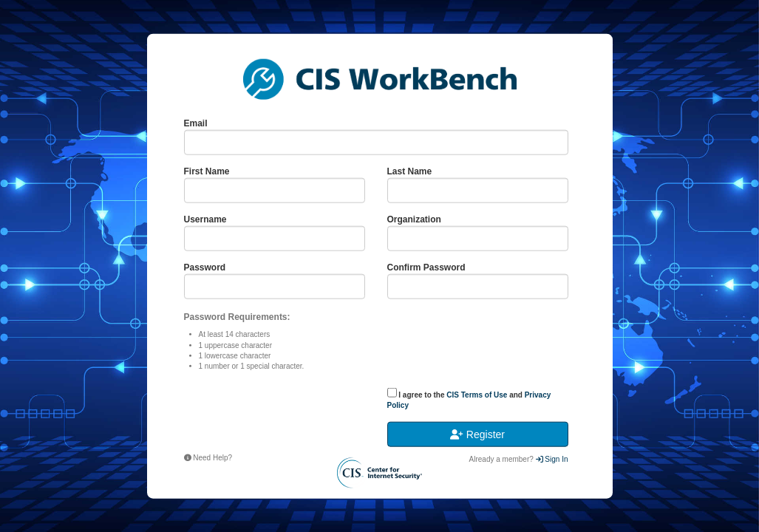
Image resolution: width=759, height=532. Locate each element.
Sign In (552, 459)
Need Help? (208, 457)
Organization (414, 219)
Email (196, 123)
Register (477, 434)
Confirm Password (426, 267)
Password (205, 267)
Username (205, 219)
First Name (207, 171)
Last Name (410, 171)
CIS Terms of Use (477, 394)
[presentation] (275, 415)
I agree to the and (469, 398)
